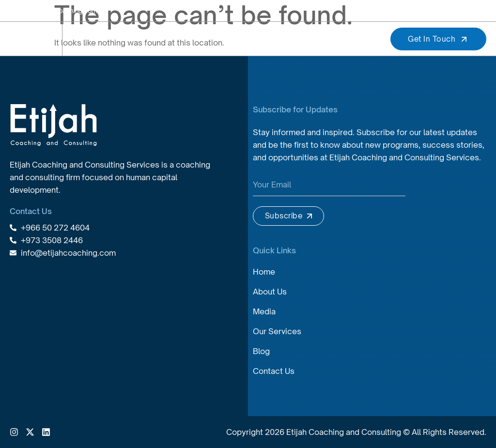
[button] (366, 39)
